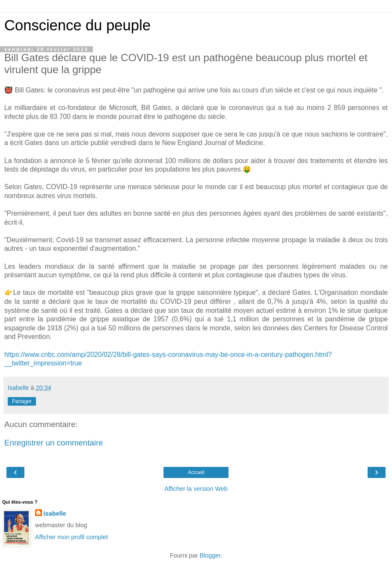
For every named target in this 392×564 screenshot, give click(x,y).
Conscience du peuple (77, 25)
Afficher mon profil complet (71, 537)
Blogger (210, 555)
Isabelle (55, 514)
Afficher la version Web (196, 489)
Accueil (196, 472)
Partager (22, 401)
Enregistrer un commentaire (54, 443)
